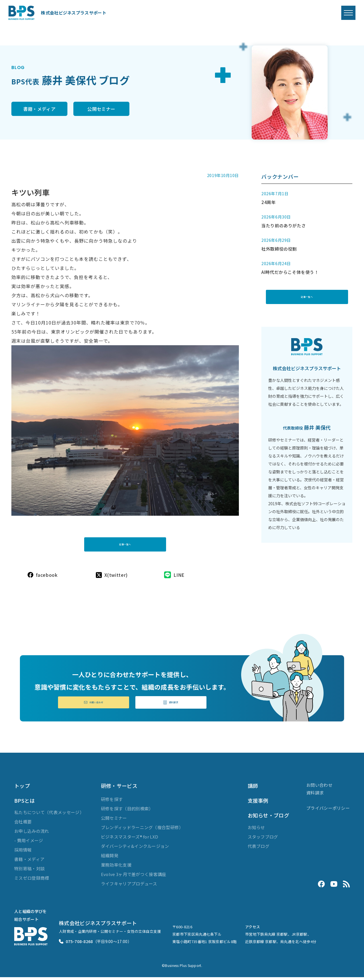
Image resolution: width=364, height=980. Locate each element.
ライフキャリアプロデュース (129, 886)
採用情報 (23, 853)
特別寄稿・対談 (29, 872)
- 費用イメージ (29, 843)
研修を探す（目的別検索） (127, 811)
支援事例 (258, 803)
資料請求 (171, 704)
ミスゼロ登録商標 (32, 881)
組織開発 (110, 858)
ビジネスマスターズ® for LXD (130, 839)
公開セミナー (124, 109)
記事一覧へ (125, 540)
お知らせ (256, 830)
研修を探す (112, 802)
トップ (22, 788)
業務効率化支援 (116, 868)
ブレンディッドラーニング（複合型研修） (142, 830)
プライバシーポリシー (328, 811)
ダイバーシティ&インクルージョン (135, 849)
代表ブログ (259, 849)
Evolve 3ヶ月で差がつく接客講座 (134, 877)
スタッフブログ (263, 839)
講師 (253, 788)
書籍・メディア (47, 109)
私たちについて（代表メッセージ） (49, 815)
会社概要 (23, 825)
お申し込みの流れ (32, 834)
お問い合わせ (94, 704)
